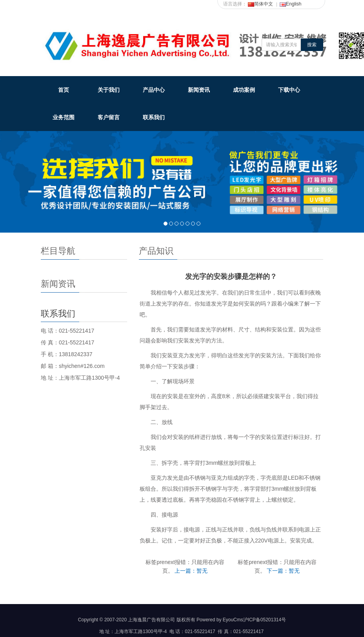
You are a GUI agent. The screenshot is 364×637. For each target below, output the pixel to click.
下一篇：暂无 (283, 571)
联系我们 (154, 117)
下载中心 (289, 90)
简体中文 (260, 4)
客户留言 (109, 117)
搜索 (312, 45)
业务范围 (64, 117)
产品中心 (154, 90)
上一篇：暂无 (191, 571)
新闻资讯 (199, 90)
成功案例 (244, 90)
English (290, 4)
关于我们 (109, 90)
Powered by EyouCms (219, 620)
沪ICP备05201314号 (265, 620)
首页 (64, 90)
